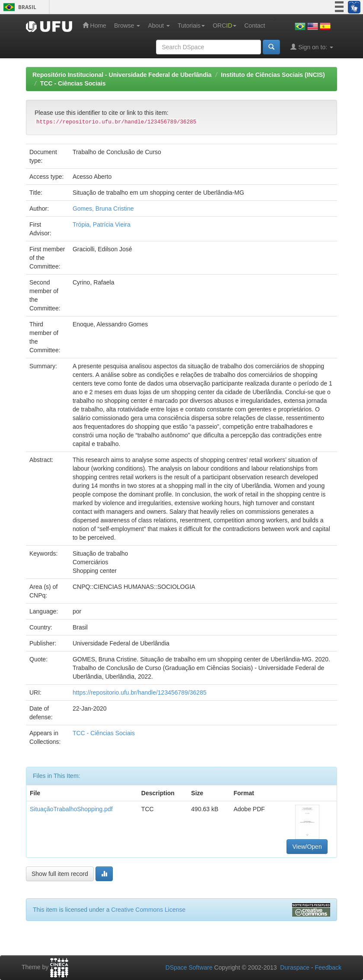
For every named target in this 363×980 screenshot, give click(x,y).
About (159, 25)
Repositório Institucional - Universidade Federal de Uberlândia (122, 75)
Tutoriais (191, 25)
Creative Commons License (148, 910)
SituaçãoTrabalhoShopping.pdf (71, 809)
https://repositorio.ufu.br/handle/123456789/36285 (140, 692)
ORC (224, 25)
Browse (127, 25)
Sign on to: (312, 47)
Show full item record (60, 874)
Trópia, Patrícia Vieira (102, 224)
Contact (255, 25)
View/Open (307, 847)
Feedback (328, 967)
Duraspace (295, 967)
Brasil (18, 7)
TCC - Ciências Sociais (73, 83)
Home (94, 25)
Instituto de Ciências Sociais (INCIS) (273, 75)
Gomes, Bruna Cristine (103, 209)
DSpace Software (189, 967)
